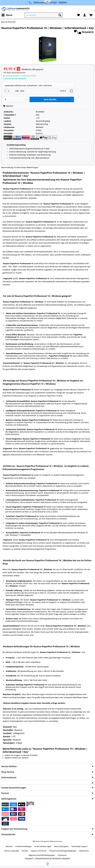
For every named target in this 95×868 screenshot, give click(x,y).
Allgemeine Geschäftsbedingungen (42, 855)
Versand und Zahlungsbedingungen (63, 851)
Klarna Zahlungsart (61, 846)
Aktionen (9, 846)
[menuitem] (7, 15)
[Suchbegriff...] (44, 15)
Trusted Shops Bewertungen (26, 167)
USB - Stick (20, 91)
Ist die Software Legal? (43, 846)
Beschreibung (7, 167)
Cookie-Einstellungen (23, 846)
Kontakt (25, 851)
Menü (7, 15)
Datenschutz (84, 851)
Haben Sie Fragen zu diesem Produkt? (20, 755)
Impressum (62, 855)
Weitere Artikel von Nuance (16, 758)
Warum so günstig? (12, 851)
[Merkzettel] (78, 15)
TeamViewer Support (79, 846)
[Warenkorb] (91, 15)
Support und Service (39, 851)
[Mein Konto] (85, 15)
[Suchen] (60, 15)
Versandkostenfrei (19, 73)
